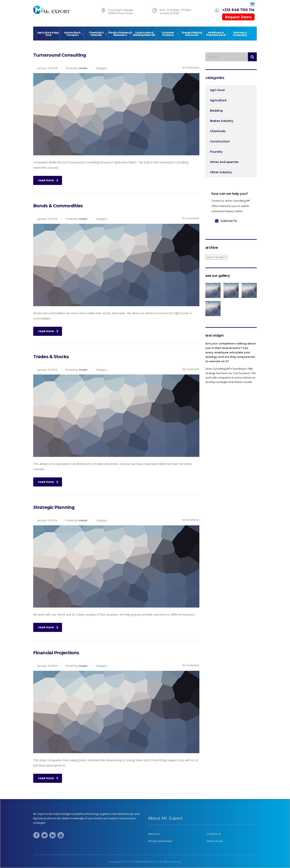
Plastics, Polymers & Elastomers (120, 34)
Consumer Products (168, 34)
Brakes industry (222, 121)
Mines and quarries (224, 162)
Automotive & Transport (72, 34)
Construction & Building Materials (144, 34)
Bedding (216, 111)
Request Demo (238, 17)
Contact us (213, 834)
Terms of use (215, 841)
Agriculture (218, 100)
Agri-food (217, 90)
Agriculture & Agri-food (48, 34)
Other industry (221, 172)
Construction (220, 141)
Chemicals (218, 131)
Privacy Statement (160, 841)
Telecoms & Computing (240, 34)
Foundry (216, 152)
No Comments (188, 67)
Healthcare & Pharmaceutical (216, 34)
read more (48, 180)
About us (154, 834)
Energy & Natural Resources (192, 34)
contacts (226, 221)
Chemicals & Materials (96, 34)
